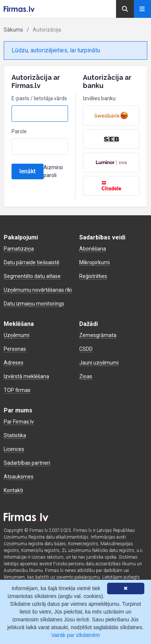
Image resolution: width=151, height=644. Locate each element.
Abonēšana (93, 249)
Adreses (14, 363)
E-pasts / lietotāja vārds (39, 98)
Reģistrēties (93, 276)
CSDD (86, 349)
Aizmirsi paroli (53, 171)
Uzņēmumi (17, 335)
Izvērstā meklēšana (26, 376)
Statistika (15, 435)
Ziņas (86, 376)
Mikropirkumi (94, 262)
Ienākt (28, 171)
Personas (15, 349)
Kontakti (13, 490)
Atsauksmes (19, 477)
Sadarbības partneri (27, 463)
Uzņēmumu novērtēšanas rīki (38, 290)
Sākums (13, 30)
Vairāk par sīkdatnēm (75, 635)
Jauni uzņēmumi (99, 363)
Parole (19, 131)
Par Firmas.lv (19, 422)
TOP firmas (17, 390)
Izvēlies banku (99, 98)
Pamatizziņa (19, 249)
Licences (14, 449)
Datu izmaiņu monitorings (34, 304)
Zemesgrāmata (98, 335)
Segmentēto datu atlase (32, 276)
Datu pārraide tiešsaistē (31, 262)
